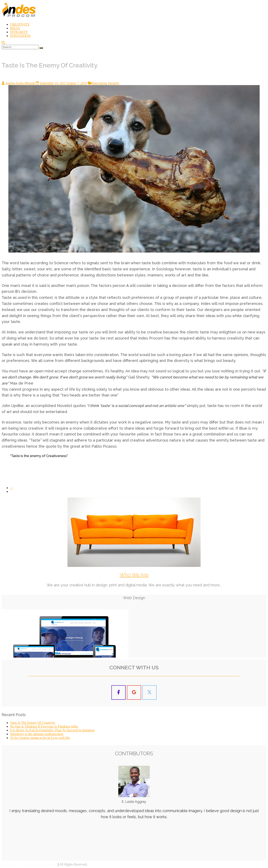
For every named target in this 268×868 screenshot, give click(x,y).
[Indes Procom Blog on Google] (134, 692)
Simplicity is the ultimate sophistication (37, 734)
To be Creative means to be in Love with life (40, 738)
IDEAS (15, 28)
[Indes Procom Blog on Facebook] (119, 692)
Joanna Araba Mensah (20, 83)
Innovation (99, 83)
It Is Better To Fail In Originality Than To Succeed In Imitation (52, 730)
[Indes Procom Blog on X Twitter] (149, 692)
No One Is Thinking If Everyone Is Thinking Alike (44, 726)
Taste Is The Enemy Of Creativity (33, 723)
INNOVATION (20, 36)
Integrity (114, 83)
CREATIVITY (20, 24)
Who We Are (134, 575)
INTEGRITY (19, 32)
